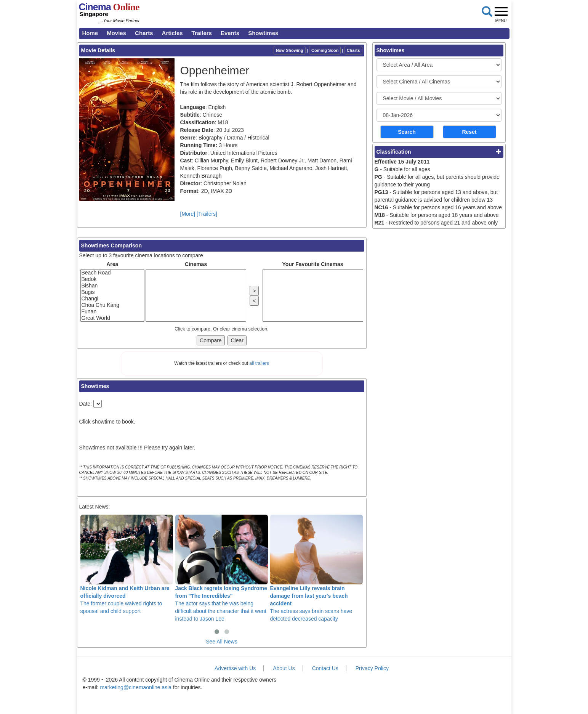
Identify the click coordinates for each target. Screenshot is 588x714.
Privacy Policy (372, 668)
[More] (188, 214)
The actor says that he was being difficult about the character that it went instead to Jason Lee (222, 568)
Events (230, 33)
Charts (144, 33)
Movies (116, 33)
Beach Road (113, 273)
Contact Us (325, 668)
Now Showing (290, 50)
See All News (221, 642)
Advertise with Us (235, 668)
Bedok (113, 279)
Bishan (113, 286)
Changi (113, 299)
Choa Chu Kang (113, 305)
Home (90, 33)
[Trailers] (207, 214)
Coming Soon (325, 50)
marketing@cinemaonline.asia (136, 687)
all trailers (259, 363)
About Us (284, 668)
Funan (113, 312)
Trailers (202, 33)
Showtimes (263, 33)
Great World (113, 318)
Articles (172, 33)
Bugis (113, 292)
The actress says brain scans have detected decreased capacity (316, 568)
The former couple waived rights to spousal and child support (127, 564)
